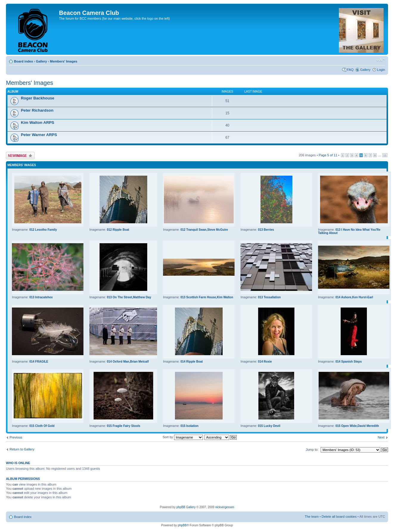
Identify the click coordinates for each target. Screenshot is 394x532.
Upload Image (20, 156)
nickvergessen (225, 507)
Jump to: (312, 450)
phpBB (182, 525)
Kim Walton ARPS (38, 123)
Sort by (183, 437)
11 (385, 155)
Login (381, 70)
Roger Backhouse (38, 98)
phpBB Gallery (186, 507)
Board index (24, 61)
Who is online (18, 463)
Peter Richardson (37, 110)
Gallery (41, 61)
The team (312, 517)
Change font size (381, 60)
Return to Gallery (22, 449)
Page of (328, 155)
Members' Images (63, 61)
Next (381, 437)
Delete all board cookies (339, 517)
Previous (16, 437)
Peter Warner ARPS (39, 135)
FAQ (350, 70)
